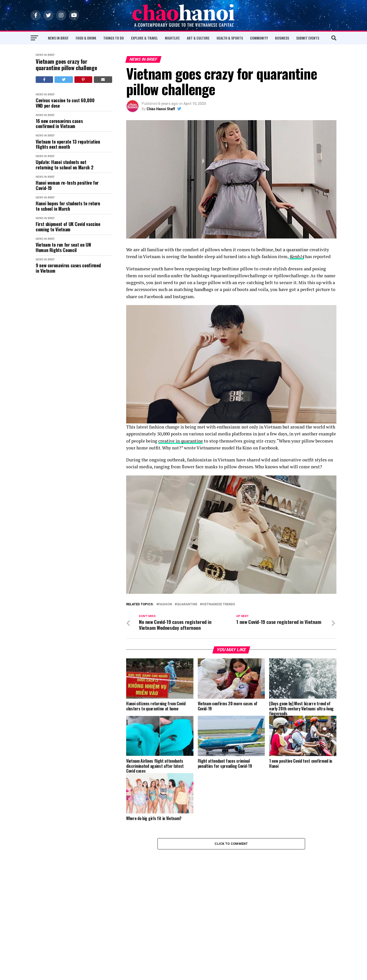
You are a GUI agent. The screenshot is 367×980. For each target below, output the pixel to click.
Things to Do (114, 38)
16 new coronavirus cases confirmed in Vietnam (59, 124)
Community (259, 38)
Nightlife (172, 38)
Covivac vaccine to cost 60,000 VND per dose (65, 103)
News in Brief (58, 38)
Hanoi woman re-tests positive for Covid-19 (67, 185)
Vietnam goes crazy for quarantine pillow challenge (66, 65)
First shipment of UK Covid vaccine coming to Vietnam (68, 227)
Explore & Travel (144, 38)
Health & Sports (230, 38)
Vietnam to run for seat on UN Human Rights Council (63, 247)
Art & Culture (198, 38)
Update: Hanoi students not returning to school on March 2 (64, 165)
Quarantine (187, 604)
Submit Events (308, 38)
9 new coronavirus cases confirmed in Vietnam (68, 268)
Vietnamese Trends (218, 604)
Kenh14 (297, 256)
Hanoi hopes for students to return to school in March (68, 206)
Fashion (165, 604)
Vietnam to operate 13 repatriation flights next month (68, 144)
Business (282, 38)
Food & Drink (86, 38)
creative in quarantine (181, 441)
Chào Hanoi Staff (161, 109)
